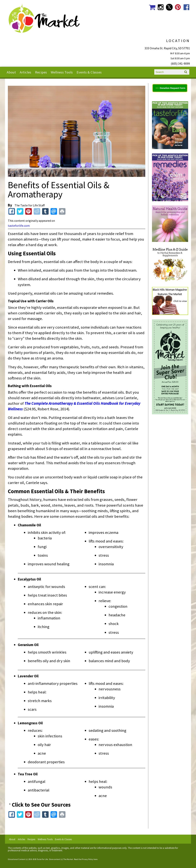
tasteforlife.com (19, 226)
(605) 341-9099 (180, 63)
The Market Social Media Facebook (187, 7)
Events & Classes (89, 72)
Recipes (41, 72)
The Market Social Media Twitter (169, 7)
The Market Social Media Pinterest (178, 7)
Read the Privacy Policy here (86, 859)
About (11, 72)
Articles (25, 72)
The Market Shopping (152, 7)
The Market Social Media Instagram (161, 7)
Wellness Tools (62, 72)
